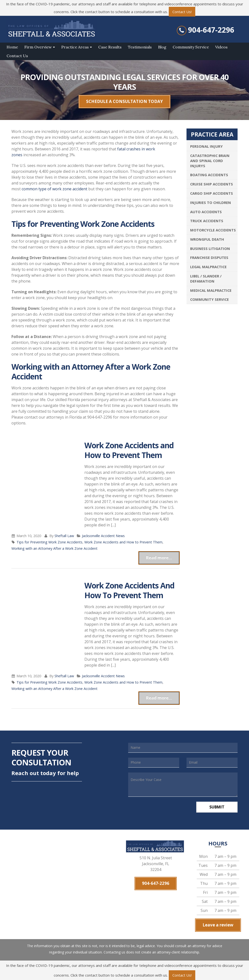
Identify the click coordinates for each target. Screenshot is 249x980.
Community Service (191, 47)
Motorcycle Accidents (213, 230)
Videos (221, 47)
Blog (162, 47)
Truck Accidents (207, 221)
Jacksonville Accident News (103, 536)
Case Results (110, 47)
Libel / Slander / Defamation (206, 279)
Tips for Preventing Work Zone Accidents (49, 542)
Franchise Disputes (209, 257)
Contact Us (17, 56)
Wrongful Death (207, 239)
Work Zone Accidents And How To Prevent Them (129, 590)
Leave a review (218, 925)
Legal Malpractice (208, 267)
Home (12, 47)
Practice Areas (75, 47)
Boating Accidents (209, 175)
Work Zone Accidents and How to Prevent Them (129, 450)
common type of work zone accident (54, 189)
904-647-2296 (211, 30)
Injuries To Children (211, 202)
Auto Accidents (206, 212)
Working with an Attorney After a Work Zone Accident (54, 548)
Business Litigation (210, 248)
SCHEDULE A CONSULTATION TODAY (124, 101)
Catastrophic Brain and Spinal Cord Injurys (210, 161)
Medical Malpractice (211, 290)
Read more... (159, 558)
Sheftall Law (64, 536)
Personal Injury (206, 146)
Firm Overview (38, 47)
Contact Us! (182, 12)
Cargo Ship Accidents (212, 193)
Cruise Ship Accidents (212, 184)
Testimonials (140, 47)
